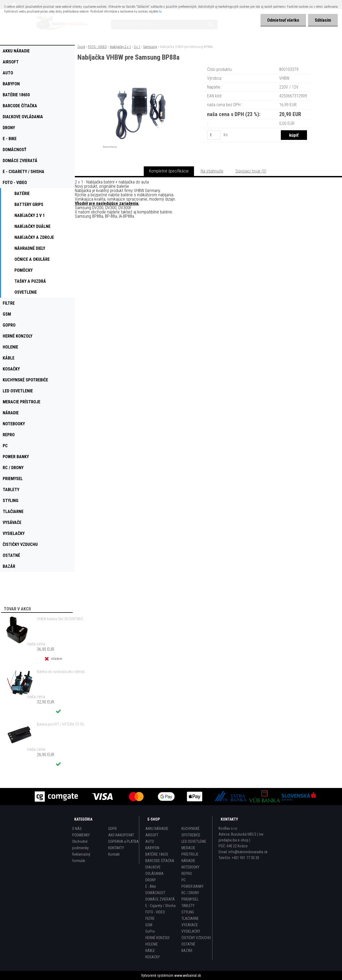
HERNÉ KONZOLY (158, 938)
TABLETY (188, 906)
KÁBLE (150, 951)
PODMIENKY (81, 835)
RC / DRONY (190, 893)
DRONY (151, 880)
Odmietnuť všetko (283, 20)
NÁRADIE (188, 861)
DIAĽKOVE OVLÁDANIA (154, 870)
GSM (149, 925)
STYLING (188, 912)
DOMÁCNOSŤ (155, 893)
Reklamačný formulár (81, 857)
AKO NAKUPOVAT (121, 835)
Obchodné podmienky (80, 845)
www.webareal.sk (188, 975)
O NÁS (77, 829)
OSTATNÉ (188, 944)
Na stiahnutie (212, 171)
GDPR (112, 829)
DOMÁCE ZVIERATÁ (160, 899)
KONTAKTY (116, 848)
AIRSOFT (152, 835)
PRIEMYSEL (190, 899)
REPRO (187, 874)
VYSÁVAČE (190, 925)
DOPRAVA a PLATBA (123, 841)
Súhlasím (323, 20)
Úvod (81, 47)
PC (184, 880)
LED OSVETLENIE (194, 841)
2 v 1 (137, 47)
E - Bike (151, 886)
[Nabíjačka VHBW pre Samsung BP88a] (141, 73)
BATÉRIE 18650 (157, 854)
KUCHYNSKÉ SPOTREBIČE (191, 832)
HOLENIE (152, 944)
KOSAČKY (153, 957)
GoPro (150, 931)
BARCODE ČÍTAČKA (160, 861)
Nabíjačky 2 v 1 (120, 47)
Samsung (150, 47)
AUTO (150, 841)
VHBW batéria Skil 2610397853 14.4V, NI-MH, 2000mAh (62, 619)
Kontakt (114, 854)
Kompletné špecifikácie (169, 171)
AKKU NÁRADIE (157, 829)
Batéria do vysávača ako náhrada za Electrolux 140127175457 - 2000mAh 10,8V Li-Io (62, 672)
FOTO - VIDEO (97, 47)
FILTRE (150, 918)
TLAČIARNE (190, 918)
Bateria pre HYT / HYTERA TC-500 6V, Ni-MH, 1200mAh (62, 724)
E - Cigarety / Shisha (160, 906)
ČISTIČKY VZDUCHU (196, 938)
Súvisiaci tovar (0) (251, 171)
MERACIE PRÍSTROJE (190, 851)
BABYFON (152, 848)
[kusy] (214, 135)
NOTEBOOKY (190, 867)
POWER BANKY (193, 886)
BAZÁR (187, 951)
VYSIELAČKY (191, 931)
